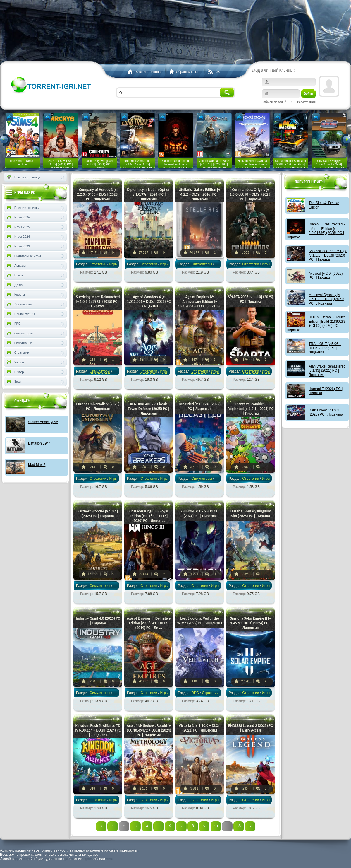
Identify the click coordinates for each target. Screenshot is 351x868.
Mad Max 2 (37, 465)
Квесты (15, 295)
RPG (195, 693)
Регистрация (306, 102)
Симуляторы (202, 264)
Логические (19, 304)
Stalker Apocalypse (43, 422)
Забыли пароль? (274, 102)
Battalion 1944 (39, 443)
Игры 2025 (18, 227)
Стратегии (98, 264)
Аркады (16, 266)
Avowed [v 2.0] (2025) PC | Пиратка (326, 276)
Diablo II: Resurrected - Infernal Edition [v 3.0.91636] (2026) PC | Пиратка (316, 231)
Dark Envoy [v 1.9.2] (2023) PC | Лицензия (326, 412)
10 (216, 826)
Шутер (15, 372)
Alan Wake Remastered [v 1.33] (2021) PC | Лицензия (327, 371)
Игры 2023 (18, 246)
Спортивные (19, 343)
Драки (15, 285)
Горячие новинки (23, 208)
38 (239, 826)
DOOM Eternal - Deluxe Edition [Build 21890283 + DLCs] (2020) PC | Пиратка (316, 323)
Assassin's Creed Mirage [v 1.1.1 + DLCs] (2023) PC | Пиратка (328, 255)
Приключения (20, 314)
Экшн (14, 382)
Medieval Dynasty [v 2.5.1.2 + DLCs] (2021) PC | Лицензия (326, 299)
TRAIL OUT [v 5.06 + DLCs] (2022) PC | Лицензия (325, 348)
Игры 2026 (18, 217)
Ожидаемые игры (23, 256)
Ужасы (15, 362)
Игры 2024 (18, 237)
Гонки (14, 275)
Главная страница (23, 177)
